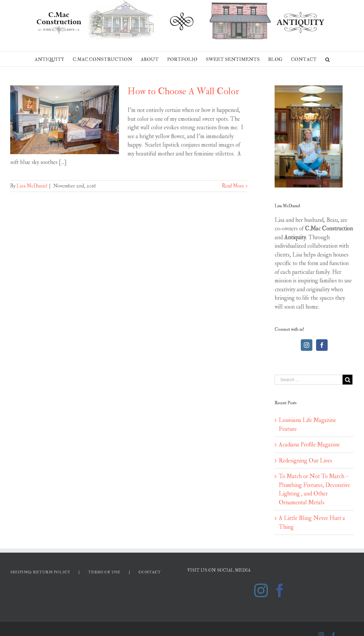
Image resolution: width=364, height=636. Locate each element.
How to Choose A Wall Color (183, 91)
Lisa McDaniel (32, 186)
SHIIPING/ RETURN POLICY (40, 572)
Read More (233, 186)
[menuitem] (54, 59)
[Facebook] (322, 345)
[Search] (327, 59)
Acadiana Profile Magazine (309, 445)
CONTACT (150, 572)
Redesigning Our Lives (305, 461)
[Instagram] (307, 345)
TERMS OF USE (104, 572)
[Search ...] (309, 380)
